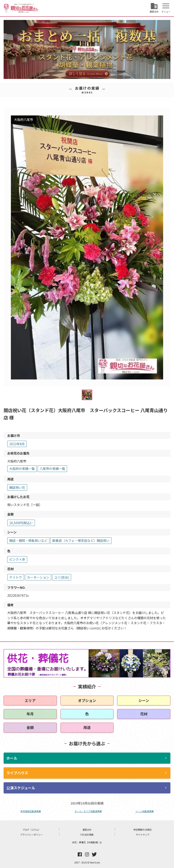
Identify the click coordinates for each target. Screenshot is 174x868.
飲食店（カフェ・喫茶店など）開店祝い (81, 540)
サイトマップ (143, 835)
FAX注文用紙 (87, 835)
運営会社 (87, 830)
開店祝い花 (17, 487)
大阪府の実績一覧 (22, 469)
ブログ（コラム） (31, 830)
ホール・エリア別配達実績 (88, 811)
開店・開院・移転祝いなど (28, 540)
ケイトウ (16, 577)
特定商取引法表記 (143, 830)
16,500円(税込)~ (21, 523)
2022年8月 (17, 444)
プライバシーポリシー (31, 835)
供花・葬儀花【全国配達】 (87, 842)
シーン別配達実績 (145, 811)
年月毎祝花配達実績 (31, 811)
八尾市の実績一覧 (52, 469)
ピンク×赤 (17, 559)
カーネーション (38, 577)
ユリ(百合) (62, 577)
